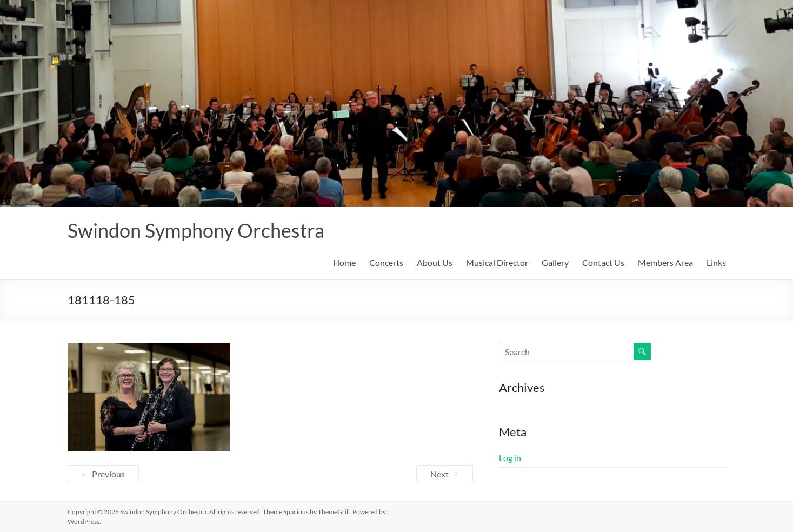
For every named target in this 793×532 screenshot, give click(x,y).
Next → (445, 474)
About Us (435, 262)
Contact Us (603, 262)
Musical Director (497, 262)
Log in (510, 458)
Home (344, 262)
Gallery (555, 262)
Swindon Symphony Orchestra (196, 230)
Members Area (665, 262)
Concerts (386, 262)
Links (716, 262)
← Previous (103, 474)
